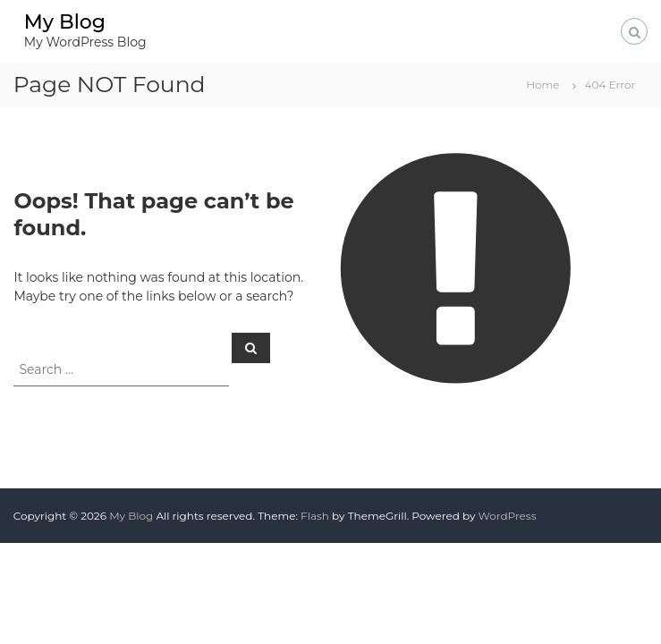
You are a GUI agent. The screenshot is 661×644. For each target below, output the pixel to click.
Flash (315, 516)
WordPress (508, 516)
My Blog (65, 22)
